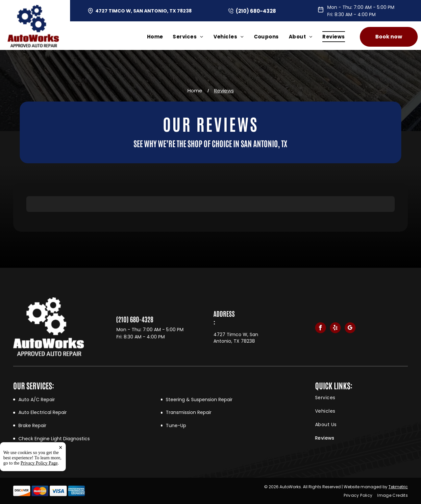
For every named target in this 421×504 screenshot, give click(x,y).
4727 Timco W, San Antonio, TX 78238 (144, 11)
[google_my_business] (350, 329)
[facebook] (321, 329)
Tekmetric (398, 487)
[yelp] (335, 329)
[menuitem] (160, 37)
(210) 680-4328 (256, 11)
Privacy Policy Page (39, 463)
